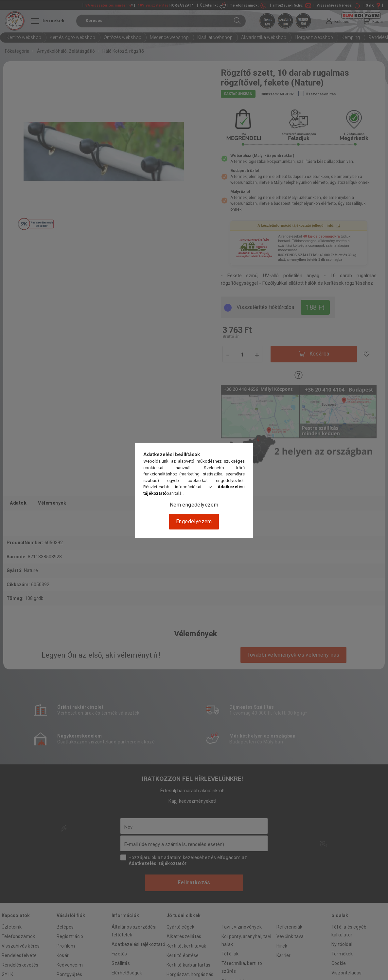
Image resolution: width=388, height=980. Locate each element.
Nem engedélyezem (194, 505)
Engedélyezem (194, 521)
